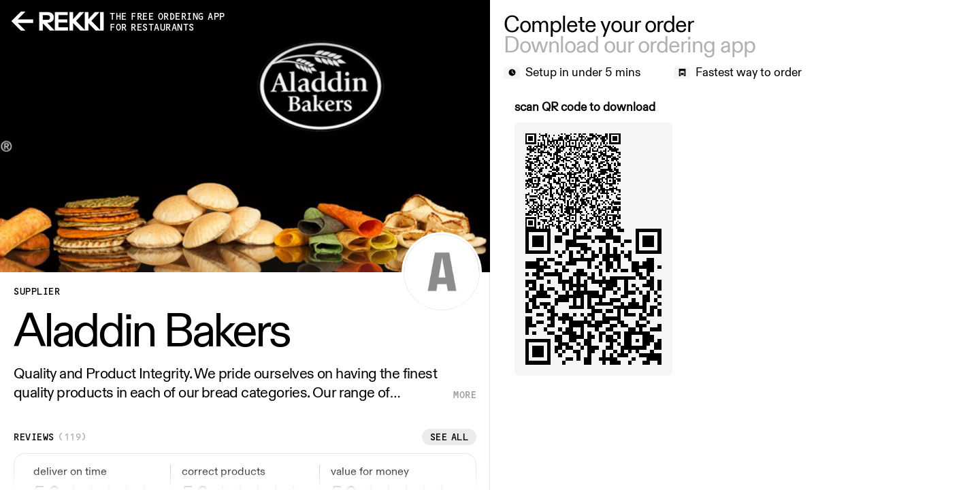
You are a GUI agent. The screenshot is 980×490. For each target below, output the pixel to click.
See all (450, 437)
